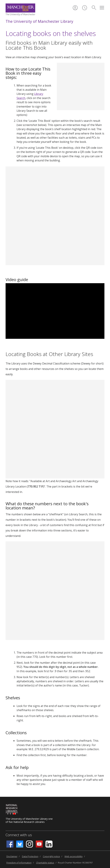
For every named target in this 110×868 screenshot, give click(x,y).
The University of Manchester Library (39, 21)
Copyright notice (51, 856)
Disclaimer (12, 856)
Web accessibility (74, 856)
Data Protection (30, 856)
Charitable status (45, 863)
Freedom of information (19, 863)
